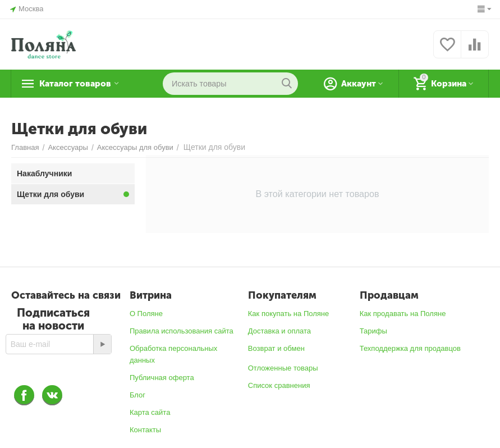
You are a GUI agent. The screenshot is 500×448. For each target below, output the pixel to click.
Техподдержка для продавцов (410, 348)
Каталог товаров (82, 84)
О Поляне (146, 314)
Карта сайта (150, 412)
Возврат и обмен (276, 348)
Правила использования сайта (182, 331)
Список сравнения (279, 385)
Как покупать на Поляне (289, 314)
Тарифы (373, 331)
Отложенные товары (283, 368)
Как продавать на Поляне (403, 314)
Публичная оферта (162, 378)
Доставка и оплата (279, 331)
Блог (137, 395)
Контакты (145, 430)
